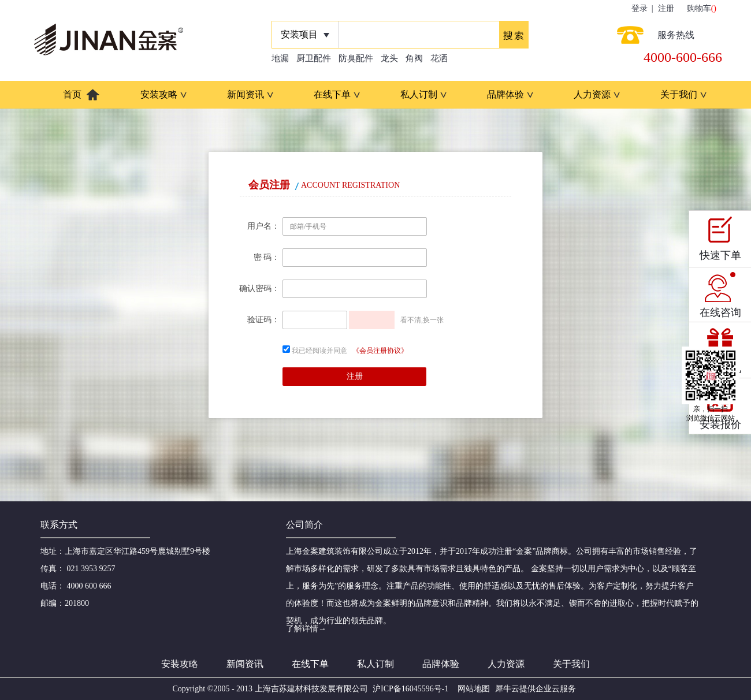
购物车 (699, 8)
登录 (640, 8)
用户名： (263, 226)
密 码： (267, 257)
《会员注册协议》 (380, 351)
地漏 (280, 58)
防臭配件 (356, 58)
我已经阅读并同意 (319, 351)
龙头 (389, 58)
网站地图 (472, 689)
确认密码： (259, 288)
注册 (666, 8)
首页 (72, 94)
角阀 (414, 58)
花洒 (439, 58)
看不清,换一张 (422, 320)
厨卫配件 (314, 58)
